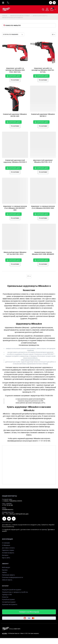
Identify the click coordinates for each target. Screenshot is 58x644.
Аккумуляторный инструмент (12, 590)
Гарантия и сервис (8, 550)
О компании (6, 543)
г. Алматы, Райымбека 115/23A (12, 501)
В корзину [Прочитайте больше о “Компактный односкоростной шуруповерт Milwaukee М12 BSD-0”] (16, 172)
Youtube (9, 519)
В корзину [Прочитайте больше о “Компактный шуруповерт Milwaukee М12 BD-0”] (44, 126)
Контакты (5, 555)
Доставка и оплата (8, 548)
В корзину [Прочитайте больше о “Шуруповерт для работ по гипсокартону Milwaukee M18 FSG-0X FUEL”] (44, 80)
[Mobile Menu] (4, 3)
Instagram (14, 519)
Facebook (4, 519)
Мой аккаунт (6, 567)
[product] (15, 53)
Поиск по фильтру (13, 25)
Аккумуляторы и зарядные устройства (15, 592)
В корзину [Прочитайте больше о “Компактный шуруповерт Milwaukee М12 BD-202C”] (16, 126)
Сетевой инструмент (9, 602)
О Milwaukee (6, 545)
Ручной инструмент (8, 599)
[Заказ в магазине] (13, 35)
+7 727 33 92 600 (7, 505)
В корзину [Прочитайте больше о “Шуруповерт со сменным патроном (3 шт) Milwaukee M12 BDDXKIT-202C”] (16, 218)
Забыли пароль (7, 580)
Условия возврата (8, 553)
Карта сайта (6, 558)
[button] (29, 25)
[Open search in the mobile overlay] (43, 9)
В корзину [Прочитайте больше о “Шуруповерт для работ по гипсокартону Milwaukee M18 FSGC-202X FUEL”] (16, 80)
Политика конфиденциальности (12, 577)
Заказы (4, 572)
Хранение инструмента (10, 604)
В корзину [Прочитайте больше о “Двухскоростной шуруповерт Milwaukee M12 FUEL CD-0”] (44, 172)
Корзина (5, 570)
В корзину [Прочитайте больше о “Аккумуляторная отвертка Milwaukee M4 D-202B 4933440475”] (44, 264)
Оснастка (5, 597)
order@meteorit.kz (8, 510)
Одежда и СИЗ (7, 595)
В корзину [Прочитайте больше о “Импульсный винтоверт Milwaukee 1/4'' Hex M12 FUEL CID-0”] (16, 264)
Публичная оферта (8, 575)
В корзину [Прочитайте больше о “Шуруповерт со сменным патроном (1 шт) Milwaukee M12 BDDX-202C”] (44, 218)
